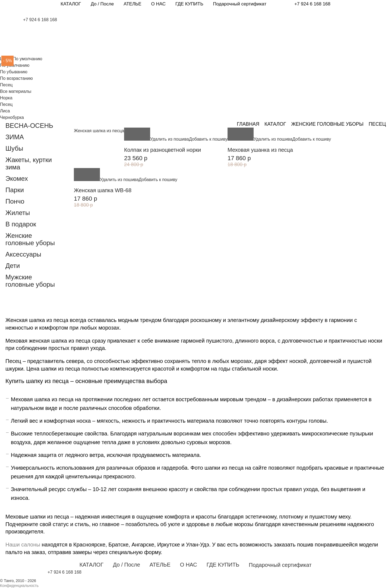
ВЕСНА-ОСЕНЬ (29, 126)
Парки (15, 190)
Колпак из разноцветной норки (163, 150)
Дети (13, 266)
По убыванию (14, 72)
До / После (102, 4)
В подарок (21, 224)
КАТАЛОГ (71, 4)
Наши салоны (23, 545)
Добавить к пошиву (208, 139)
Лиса (5, 111)
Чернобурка (12, 117)
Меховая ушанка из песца (260, 150)
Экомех (17, 178)
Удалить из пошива (170, 139)
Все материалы (16, 91)
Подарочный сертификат (240, 4)
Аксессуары (23, 254)
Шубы (14, 148)
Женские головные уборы (327, 124)
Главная (248, 124)
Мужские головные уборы (30, 281)
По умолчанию (15, 65)
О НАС (158, 4)
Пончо (15, 201)
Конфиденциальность (19, 586)
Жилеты (18, 213)
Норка (6, 98)
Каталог (275, 124)
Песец (6, 104)
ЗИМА (15, 137)
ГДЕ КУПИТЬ (189, 4)
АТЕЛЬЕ (132, 4)
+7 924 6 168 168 (312, 4)
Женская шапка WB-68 (103, 190)
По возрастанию (16, 78)
